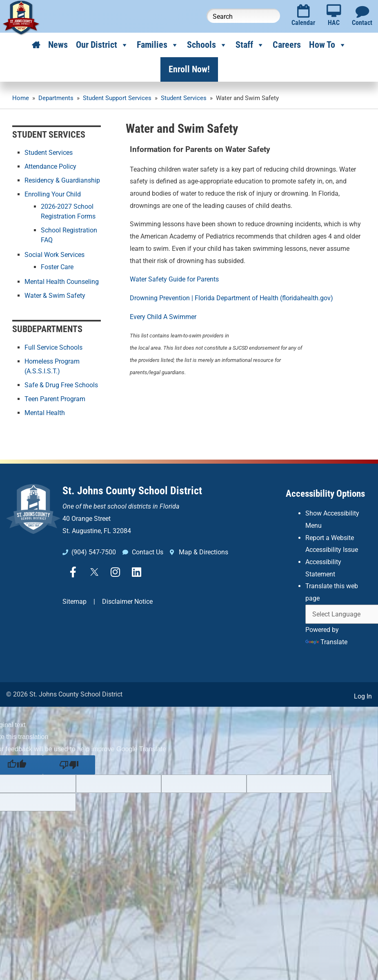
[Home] (36, 45)
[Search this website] (243, 16)
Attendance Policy (50, 166)
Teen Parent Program (55, 399)
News (58, 45)
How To (328, 45)
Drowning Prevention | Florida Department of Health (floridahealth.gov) (231, 298)
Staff (250, 45)
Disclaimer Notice (127, 602)
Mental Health (45, 413)
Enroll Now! (189, 69)
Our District (102, 45)
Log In (363, 696)
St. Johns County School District (132, 491)
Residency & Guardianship (62, 180)
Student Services (49, 153)
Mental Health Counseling (62, 282)
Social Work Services (54, 255)
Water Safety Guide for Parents (174, 279)
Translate (326, 642)
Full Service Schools (53, 347)
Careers (287, 45)
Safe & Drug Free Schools (61, 385)
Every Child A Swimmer (163, 317)
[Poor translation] (69, 765)
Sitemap (74, 602)
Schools (207, 45)
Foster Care (57, 267)
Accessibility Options (325, 494)
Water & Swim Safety (55, 296)
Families (158, 45)
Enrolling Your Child (53, 194)
